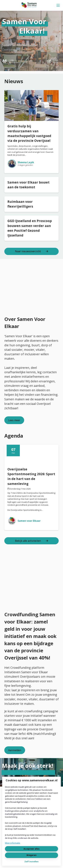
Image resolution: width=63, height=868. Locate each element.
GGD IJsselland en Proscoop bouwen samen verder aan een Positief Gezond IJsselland (30, 228)
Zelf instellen (31, 862)
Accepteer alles (31, 849)
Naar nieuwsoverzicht (32, 251)
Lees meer (14, 420)
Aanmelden (15, 750)
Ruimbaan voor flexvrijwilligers (20, 204)
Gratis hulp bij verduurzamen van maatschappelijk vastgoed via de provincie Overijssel (29, 133)
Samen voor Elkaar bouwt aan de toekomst (28, 185)
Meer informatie (13, 843)
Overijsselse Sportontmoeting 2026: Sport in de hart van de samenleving (31, 476)
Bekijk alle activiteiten (32, 541)
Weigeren (31, 855)
